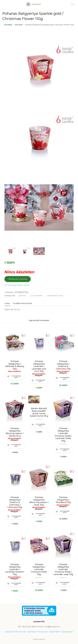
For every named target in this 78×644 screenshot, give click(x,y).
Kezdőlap (8, 25)
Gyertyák (19, 25)
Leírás (7, 303)
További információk (22, 303)
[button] (17, 285)
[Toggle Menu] (73, 4)
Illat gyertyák (36, 296)
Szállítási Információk (37, 632)
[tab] (8, 304)
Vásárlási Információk (15, 632)
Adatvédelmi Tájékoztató (61, 632)
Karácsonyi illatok (55, 296)
